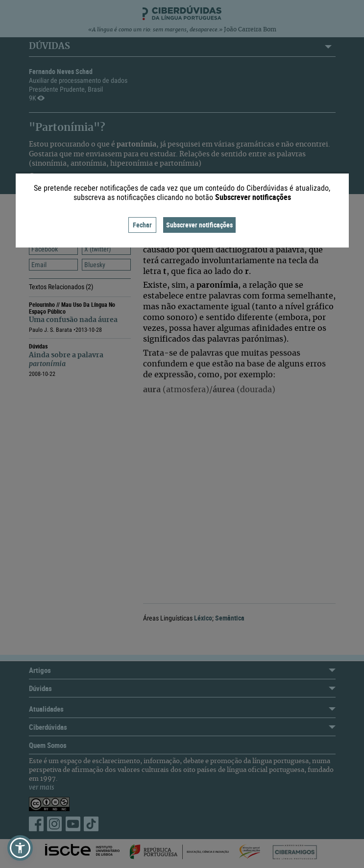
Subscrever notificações (199, 225)
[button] (20, 848)
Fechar (142, 225)
